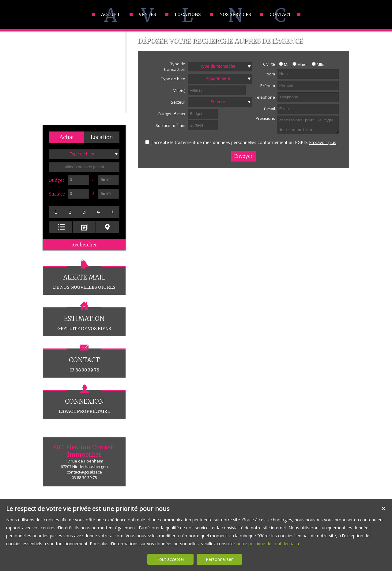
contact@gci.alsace (84, 472)
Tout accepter (170, 559)
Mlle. (317, 64)
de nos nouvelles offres (84, 278)
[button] (67, 137)
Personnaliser (219, 559)
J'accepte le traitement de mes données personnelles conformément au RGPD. (230, 142)
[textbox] (84, 167)
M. (282, 64)
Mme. (298, 64)
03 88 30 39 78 (84, 361)
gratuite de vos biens (84, 319)
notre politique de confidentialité (268, 544)
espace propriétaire (84, 402)
